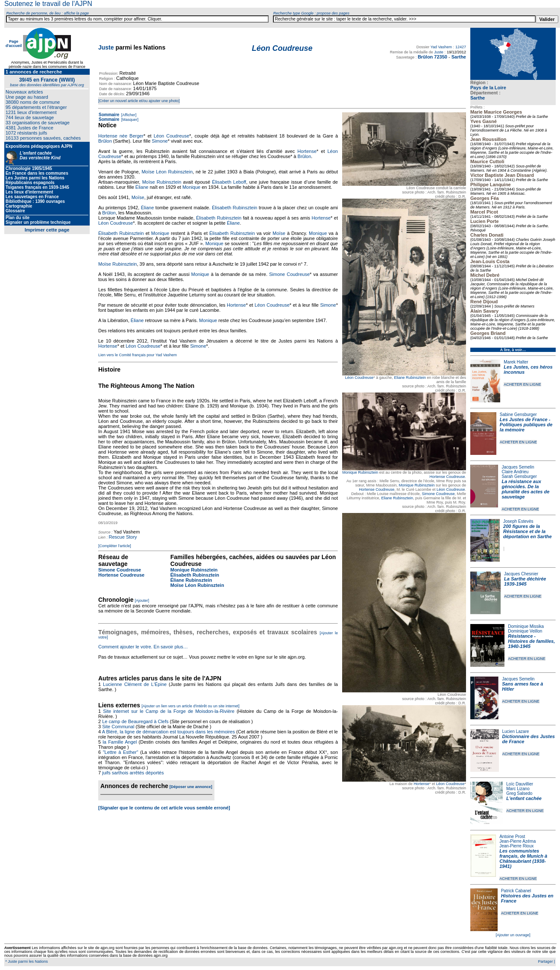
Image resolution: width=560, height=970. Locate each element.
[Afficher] (128, 115)
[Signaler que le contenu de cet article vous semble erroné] (164, 808)
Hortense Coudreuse (447, 477)
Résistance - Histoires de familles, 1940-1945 (531, 641)
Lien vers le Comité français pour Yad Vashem (138, 355)
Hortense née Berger (121, 136)
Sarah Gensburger (519, 476)
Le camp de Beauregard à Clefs (135, 721)
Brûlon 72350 (432, 57)
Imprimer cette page (47, 230)
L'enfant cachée (524, 798)
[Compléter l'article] (115, 546)
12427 (461, 47)
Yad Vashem (441, 47)
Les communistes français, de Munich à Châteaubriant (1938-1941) (523, 859)
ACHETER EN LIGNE (522, 384)
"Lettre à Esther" (121, 752)
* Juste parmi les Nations (26, 961)
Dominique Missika (526, 626)
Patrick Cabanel (516, 891)
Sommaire (109, 115)
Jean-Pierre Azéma (517, 841)
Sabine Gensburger (518, 415)
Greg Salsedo (519, 793)
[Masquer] (129, 120)
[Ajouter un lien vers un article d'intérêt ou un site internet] (190, 706)
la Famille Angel (120, 742)
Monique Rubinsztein (360, 472)
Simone (160, 141)
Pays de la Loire (488, 88)
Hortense (421, 784)
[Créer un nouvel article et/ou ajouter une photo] (139, 101)
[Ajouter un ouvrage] (513, 935)
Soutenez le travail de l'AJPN (48, 4)
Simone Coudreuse (438, 494)
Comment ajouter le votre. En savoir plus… (143, 647)
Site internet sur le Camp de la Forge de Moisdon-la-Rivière (169, 711)
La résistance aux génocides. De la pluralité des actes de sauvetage (525, 489)
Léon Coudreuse (359, 378)
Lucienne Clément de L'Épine (135, 684)
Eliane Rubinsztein (410, 378)
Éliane (142, 187)
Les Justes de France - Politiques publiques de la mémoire (526, 425)
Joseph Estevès (518, 521)
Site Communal (118, 727)
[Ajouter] (142, 601)
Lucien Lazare (516, 731)
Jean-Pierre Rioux (516, 846)
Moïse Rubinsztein (162, 182)
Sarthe (478, 98)
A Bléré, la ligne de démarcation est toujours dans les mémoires (169, 732)
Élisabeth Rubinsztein (235, 208)
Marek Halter (516, 362)
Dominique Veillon (525, 631)
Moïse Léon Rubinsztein (167, 172)
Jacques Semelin (518, 467)
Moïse (138, 197)
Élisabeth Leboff (229, 182)
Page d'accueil (14, 44)
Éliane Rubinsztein (191, 580)
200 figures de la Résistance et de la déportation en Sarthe (528, 531)
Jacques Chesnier (521, 574)
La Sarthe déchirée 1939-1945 (525, 581)
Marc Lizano (518, 789)
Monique (191, 187)
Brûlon (105, 141)
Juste (106, 47)
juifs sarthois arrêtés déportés (133, 773)
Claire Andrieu (515, 472)
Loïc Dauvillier (520, 784)
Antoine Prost (512, 837)
